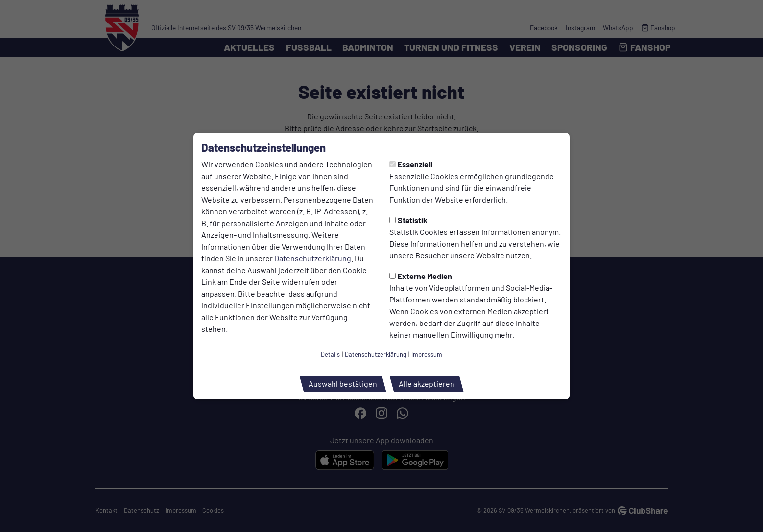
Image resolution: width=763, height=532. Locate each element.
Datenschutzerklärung (313, 258)
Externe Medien (421, 276)
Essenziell (411, 164)
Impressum (427, 354)
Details (330, 354)
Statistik (408, 220)
